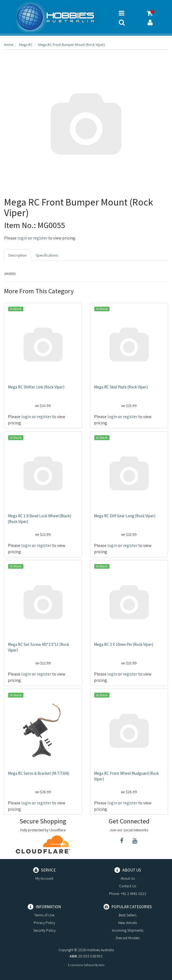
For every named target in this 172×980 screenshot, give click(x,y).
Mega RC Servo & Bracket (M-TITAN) (39, 773)
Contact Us (128, 886)
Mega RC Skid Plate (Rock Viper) (121, 387)
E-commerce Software (81, 965)
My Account (44, 878)
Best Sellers (128, 915)
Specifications (47, 255)
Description (18, 255)
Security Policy (44, 930)
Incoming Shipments (128, 930)
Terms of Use (44, 915)
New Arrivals (128, 923)
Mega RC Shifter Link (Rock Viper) (36, 387)
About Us (128, 878)
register (40, 238)
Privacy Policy (44, 923)
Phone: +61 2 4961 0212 (128, 894)
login (22, 238)
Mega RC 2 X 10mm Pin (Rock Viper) (124, 644)
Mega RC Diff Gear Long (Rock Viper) (125, 516)
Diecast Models (128, 938)
